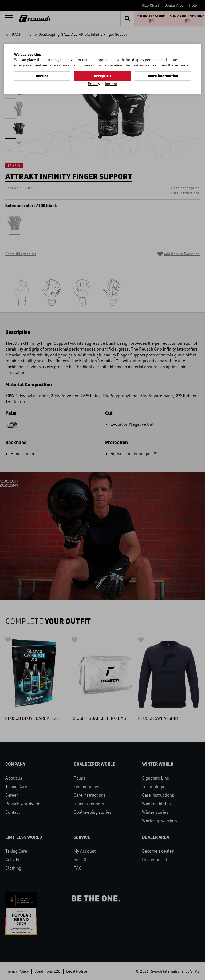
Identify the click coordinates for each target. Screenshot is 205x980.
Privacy (94, 84)
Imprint (111, 84)
